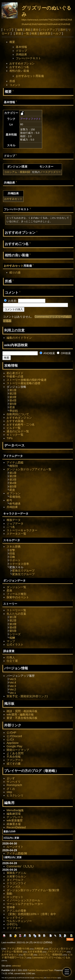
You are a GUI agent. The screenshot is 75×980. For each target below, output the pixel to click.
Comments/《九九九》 (21, 866)
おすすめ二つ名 (19, 67)
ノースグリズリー (50, 172)
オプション (14, 493)
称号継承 (15, 504)
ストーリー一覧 (16, 610)
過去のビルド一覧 (18, 431)
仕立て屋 (12, 661)
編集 (20, 30)
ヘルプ (57, 33)
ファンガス (14, 887)
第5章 (13, 404)
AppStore (13, 743)
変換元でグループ (23, 571)
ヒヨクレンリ (15, 795)
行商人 (11, 657)
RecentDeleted (16, 827)
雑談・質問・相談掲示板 (22, 711)
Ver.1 (13, 693)
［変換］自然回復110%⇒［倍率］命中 (31, 914)
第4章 (13, 400)
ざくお (11, 789)
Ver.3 (13, 686)
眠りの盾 (15, 272)
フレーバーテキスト (28, 58)
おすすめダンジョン (19, 418)
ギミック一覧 (15, 435)
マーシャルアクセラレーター (25, 904)
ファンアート (15, 760)
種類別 (14, 466)
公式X (10, 740)
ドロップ (21, 51)
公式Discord (14, 736)
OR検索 (64, 353)
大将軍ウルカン (16, 876)
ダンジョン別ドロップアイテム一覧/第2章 (33, 890)
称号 (9, 500)
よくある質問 (15, 753)
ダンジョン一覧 (16, 587)
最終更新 (45, 33)
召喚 (12, 557)
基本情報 (21, 47)
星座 (12, 407)
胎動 (9, 894)
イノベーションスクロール (23, 900)
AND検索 (47, 353)
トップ (7, 30)
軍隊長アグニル (16, 873)
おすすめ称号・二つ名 (21, 425)
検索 (34, 33)
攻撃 (12, 550)
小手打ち (12, 924)
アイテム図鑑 (15, 462)
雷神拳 (11, 907)
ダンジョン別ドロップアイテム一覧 (29, 469)
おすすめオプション (22, 63)
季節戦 (14, 411)
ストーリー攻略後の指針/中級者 (27, 380)
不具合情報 (14, 757)
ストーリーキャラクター (22, 530)
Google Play (14, 746)
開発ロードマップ (18, 750)
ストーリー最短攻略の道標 (23, 383)
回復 (12, 553)
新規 (18, 33)
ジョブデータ (15, 523)
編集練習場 (14, 814)
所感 (12, 81)
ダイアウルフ (15, 880)
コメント (15, 85)
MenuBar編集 (15, 810)
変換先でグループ (23, 574)
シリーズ (15, 634)
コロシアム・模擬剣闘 (17, 172)
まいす (11, 778)
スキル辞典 (14, 547)
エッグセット (15, 897)
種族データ (14, 520)
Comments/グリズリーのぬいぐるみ (51, 958)
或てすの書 (14, 764)
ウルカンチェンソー (19, 921)
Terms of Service (52, 978)
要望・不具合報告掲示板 (22, 718)
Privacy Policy (39, 978)
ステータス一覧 (16, 534)
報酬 (12, 638)
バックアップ (49, 30)
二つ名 (11, 527)
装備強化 (15, 497)
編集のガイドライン (19, 338)
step (9, 792)
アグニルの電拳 (16, 911)
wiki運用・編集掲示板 (20, 714)
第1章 (13, 390)
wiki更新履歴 (15, 820)
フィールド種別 (16, 594)
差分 (36, 30)
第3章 (13, 397)
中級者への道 (15, 376)
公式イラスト (15, 645)
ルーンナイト (15, 847)
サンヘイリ (14, 782)
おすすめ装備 (15, 421)
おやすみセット (13, 199)
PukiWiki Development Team (41, 970)
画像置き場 (14, 824)
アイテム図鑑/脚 (17, 853)
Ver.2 (13, 689)
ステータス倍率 (19, 564)
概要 (12, 42)
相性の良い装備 (19, 71)
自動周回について (18, 414)
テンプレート (15, 817)
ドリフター (14, 928)
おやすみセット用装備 (30, 76)
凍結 (28, 30)
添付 (63, 30)
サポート (15, 560)
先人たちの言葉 (16, 614)
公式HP (11, 733)
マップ (11, 641)
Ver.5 (13, 679)
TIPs (10, 438)
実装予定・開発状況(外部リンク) (27, 696)
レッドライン (15, 918)
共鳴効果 (21, 54)
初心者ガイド (15, 373)
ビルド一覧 (14, 428)
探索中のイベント (18, 597)
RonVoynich (14, 785)
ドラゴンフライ (16, 883)
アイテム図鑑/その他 (18, 949)
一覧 (26, 33)
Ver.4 (13, 682)
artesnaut (16, 966)
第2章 (13, 394)
